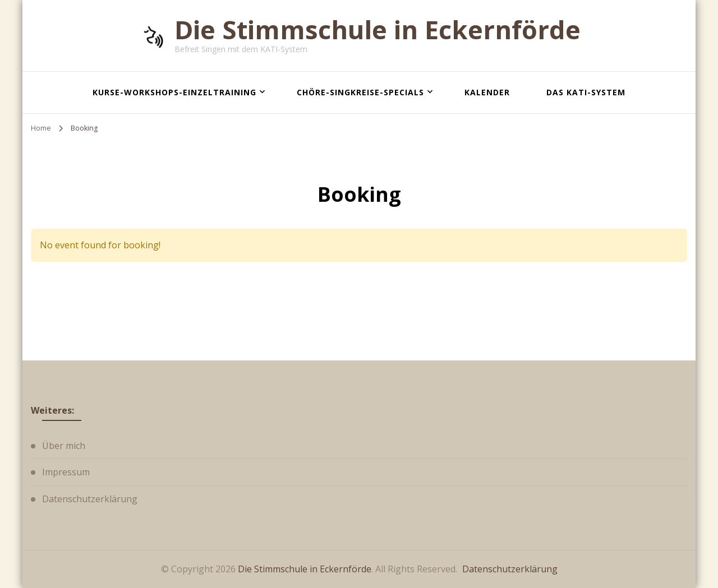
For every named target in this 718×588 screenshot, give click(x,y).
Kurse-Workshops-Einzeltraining (174, 92)
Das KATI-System (586, 92)
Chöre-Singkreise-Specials (360, 92)
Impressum (66, 472)
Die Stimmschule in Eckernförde (378, 29)
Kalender (487, 92)
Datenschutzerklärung (90, 499)
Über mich (64, 446)
